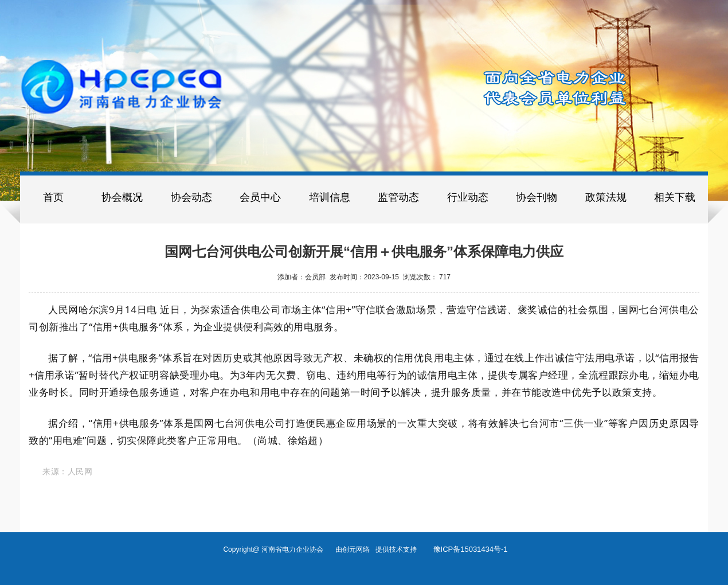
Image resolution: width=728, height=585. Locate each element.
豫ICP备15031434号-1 (471, 549)
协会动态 (191, 197)
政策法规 (606, 197)
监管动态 (398, 197)
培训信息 (330, 197)
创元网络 (359, 549)
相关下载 (675, 197)
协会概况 (122, 197)
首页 (53, 197)
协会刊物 (537, 197)
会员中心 (260, 197)
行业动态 (468, 197)
